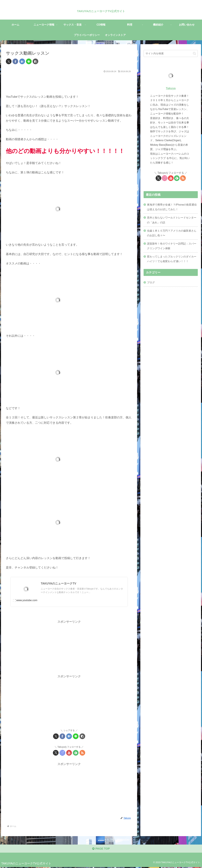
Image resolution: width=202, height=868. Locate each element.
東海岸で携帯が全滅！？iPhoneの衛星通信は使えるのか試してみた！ (172, 207)
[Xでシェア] (9, 61)
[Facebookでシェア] (15, 61)
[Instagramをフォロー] (62, 753)
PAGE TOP (101, 850)
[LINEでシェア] (29, 61)
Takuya (171, 88)
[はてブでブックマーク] (22, 61)
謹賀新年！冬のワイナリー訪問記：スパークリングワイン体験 (172, 246)
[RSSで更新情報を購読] (82, 753)
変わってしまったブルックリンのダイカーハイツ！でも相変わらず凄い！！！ (172, 259)
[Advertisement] (69, 83)
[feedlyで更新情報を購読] (76, 753)
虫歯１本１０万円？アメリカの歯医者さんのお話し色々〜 (172, 233)
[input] (171, 53)
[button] (35, 61)
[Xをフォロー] (56, 753)
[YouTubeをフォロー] (69, 753)
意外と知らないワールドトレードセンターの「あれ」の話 (172, 220)
